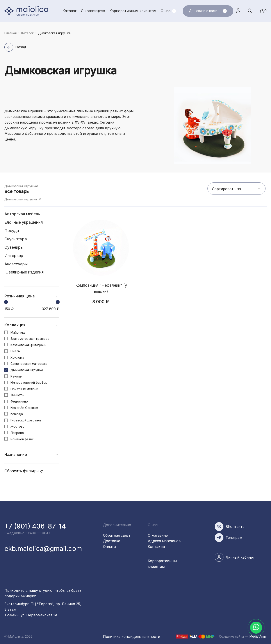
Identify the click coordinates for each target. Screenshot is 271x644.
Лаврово (17, 433)
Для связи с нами (208, 11)
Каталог (70, 11)
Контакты (156, 547)
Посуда (12, 231)
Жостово (18, 426)
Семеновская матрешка (29, 364)
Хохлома (17, 357)
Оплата (109, 547)
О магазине (158, 535)
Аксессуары (16, 264)
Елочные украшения (24, 222)
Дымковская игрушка (21, 199)
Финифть (17, 395)
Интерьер (14, 256)
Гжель (15, 351)
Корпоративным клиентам (133, 11)
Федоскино (19, 401)
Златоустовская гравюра (30, 339)
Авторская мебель (22, 214)
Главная (11, 33)
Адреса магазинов (164, 541)
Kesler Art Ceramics (25, 408)
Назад (21, 47)
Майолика (18, 332)
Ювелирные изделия (24, 272)
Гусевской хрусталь (26, 420)
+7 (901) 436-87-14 (35, 526)
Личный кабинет (238, 11)
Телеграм (234, 538)
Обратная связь (117, 535)
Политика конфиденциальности (132, 637)
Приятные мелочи (24, 389)
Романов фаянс (22, 439)
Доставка (112, 541)
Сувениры (14, 247)
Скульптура (16, 239)
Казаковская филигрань (28, 345)
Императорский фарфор (29, 382)
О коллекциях (93, 11)
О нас (166, 11)
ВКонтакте (235, 527)
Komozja (17, 414)
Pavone (16, 376)
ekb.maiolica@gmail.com (43, 549)
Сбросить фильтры (22, 471)
